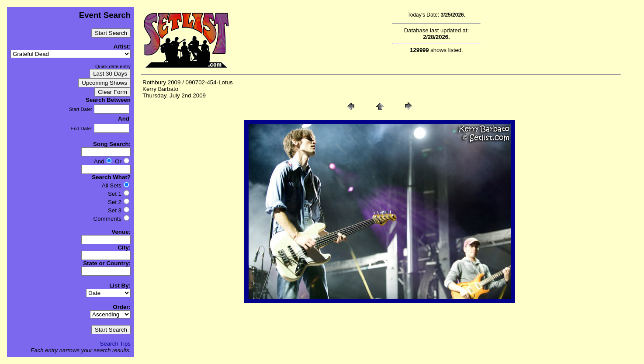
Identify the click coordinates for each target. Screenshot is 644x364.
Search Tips (115, 344)
